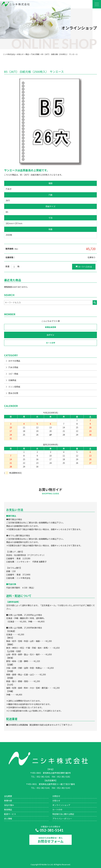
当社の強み (9, 805)
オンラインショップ (61, 805)
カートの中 (51, 343)
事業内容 (8, 801)
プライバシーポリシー (62, 819)
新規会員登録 (50, 327)
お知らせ (56, 801)
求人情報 (8, 819)
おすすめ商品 (14, 361)
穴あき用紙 (13, 367)
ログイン (50, 335)
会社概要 (8, 796)
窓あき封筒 (13, 393)
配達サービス (10, 814)
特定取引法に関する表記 (63, 814)
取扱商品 (8, 810)
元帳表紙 (12, 380)
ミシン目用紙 (14, 387)
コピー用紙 (13, 374)
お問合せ (56, 796)
